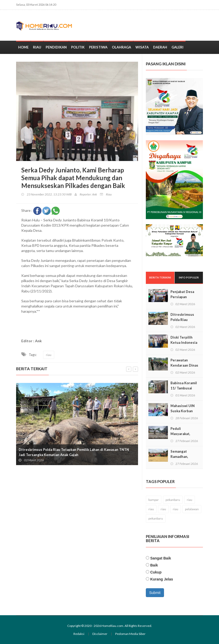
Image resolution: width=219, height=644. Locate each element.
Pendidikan (56, 47)
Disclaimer (100, 634)
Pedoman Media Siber (130, 634)
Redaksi (79, 634)
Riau (37, 47)
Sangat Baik (161, 558)
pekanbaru (173, 500)
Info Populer (189, 277)
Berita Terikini (160, 277)
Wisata (142, 47)
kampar (154, 500)
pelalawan (192, 509)
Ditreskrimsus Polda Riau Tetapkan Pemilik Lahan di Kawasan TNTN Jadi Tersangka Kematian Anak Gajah (74, 452)
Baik (154, 565)
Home (23, 47)
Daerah (160, 47)
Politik (78, 47)
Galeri (177, 47)
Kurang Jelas (162, 579)
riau (49, 355)
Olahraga (121, 47)
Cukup (156, 572)
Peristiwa (98, 47)
